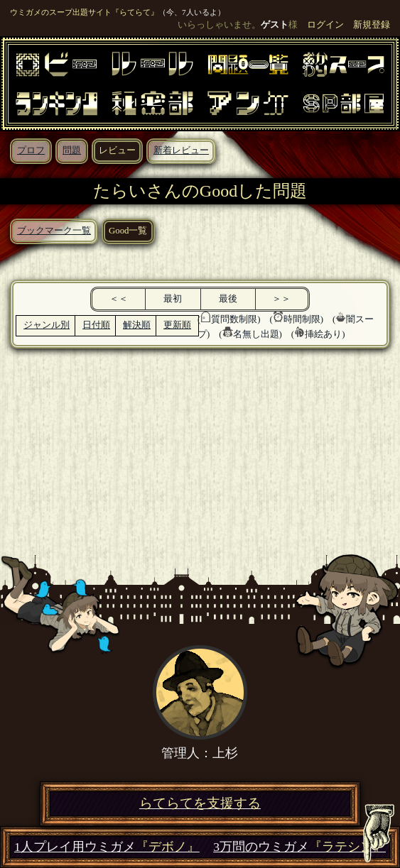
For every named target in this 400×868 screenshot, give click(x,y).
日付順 (96, 325)
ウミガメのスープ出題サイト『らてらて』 (84, 12)
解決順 (137, 325)
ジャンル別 (47, 325)
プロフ (31, 150)
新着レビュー (181, 150)
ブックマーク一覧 (54, 231)
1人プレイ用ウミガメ (107, 847)
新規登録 (372, 25)
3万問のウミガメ (299, 847)
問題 (72, 150)
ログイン (325, 25)
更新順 (177, 325)
